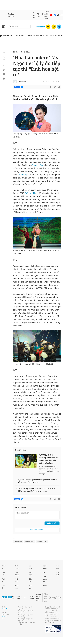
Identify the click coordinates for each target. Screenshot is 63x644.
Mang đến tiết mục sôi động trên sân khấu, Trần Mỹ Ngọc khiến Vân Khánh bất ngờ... (49, 470)
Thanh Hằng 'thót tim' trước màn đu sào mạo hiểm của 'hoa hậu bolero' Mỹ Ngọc (37, 490)
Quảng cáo (19, 598)
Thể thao (31, 587)
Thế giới (18, 35)
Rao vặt (58, 574)
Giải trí (15, 52)
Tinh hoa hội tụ (30, 542)
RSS (26, 598)
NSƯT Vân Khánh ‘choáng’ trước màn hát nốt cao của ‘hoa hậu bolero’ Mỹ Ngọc (49, 459)
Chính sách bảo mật (38, 598)
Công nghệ (45, 567)
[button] (4, 54)
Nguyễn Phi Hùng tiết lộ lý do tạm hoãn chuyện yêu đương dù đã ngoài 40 (37, 481)
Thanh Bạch (24, 175)
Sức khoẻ (17, 574)
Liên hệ (44, 15)
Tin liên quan (20, 450)
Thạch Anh (22, 82)
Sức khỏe (36, 35)
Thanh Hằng (38, 165)
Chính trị (6, 35)
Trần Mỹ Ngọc (32, 193)
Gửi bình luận (52, 523)
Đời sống (30, 35)
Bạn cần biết (34, 15)
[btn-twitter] (55, 87)
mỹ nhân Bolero (42, 542)
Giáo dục (49, 35)
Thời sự (12, 35)
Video (45, 586)
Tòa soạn (32, 598)
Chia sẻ (17, 87)
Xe (44, 572)
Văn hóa (60, 35)
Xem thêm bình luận (37, 530)
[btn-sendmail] (59, 87)
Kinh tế (24, 35)
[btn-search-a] (10, 27)
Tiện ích (39, 15)
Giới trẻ (43, 35)
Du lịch (55, 35)
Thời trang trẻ (45, 579)
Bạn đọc (58, 567)
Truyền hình (25, 52)
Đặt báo (13, 598)
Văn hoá (30, 574)
